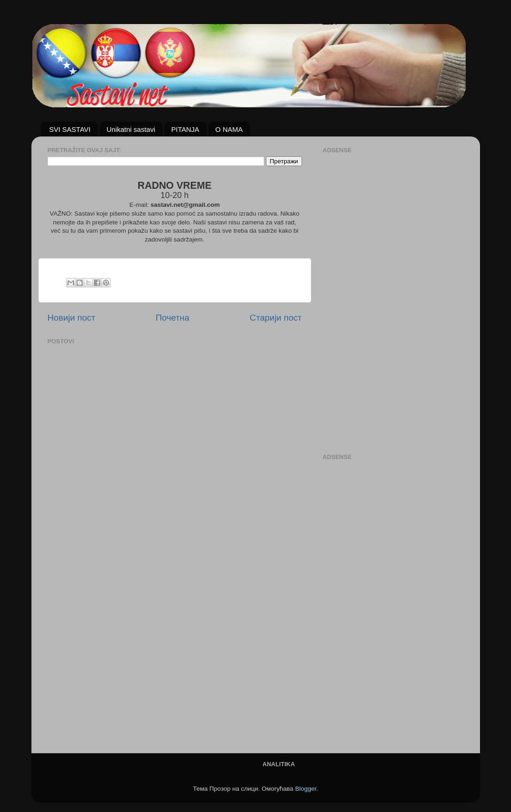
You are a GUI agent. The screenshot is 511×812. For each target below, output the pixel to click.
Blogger (306, 789)
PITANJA (185, 129)
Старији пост (276, 318)
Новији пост (72, 318)
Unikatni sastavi (131, 129)
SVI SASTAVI (70, 129)
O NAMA (229, 129)
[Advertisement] (360, 295)
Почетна (173, 318)
